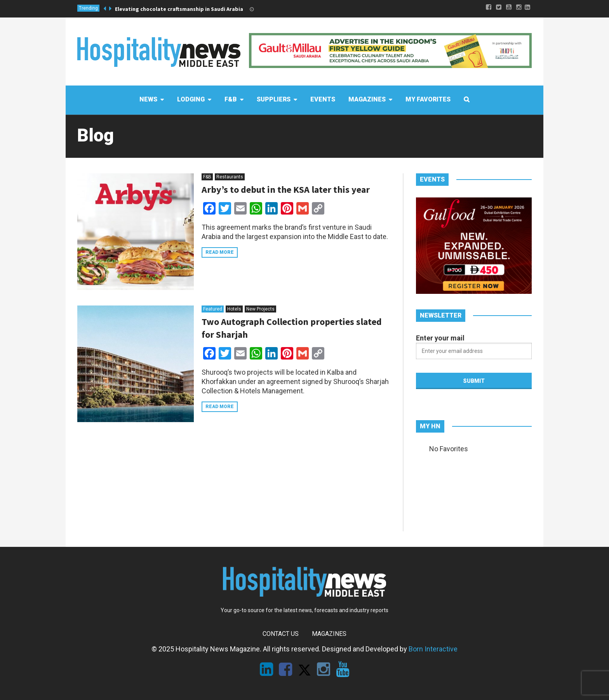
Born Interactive (433, 649)
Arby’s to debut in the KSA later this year (286, 189)
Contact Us (281, 634)
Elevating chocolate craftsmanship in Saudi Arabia (179, 9)
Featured (213, 309)
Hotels (234, 309)
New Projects (260, 309)
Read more (220, 252)
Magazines (329, 634)
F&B (207, 177)
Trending (88, 8)
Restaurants (230, 177)
